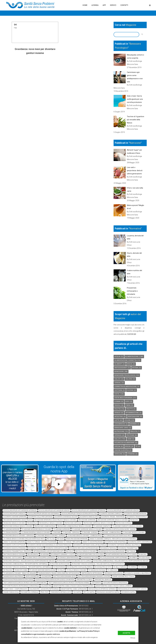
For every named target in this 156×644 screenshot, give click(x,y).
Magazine (131, 25)
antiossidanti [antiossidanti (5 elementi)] (122, 368)
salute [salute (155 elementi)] (120, 439)
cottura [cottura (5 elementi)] (120, 390)
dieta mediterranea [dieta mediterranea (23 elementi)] (125, 398)
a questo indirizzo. (53, 634)
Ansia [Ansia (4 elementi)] (131, 364)
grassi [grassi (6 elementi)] (119, 413)
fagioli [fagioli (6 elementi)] (119, 405)
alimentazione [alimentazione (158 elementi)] (134, 356)
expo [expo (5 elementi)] (129, 401)
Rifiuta (133, 638)
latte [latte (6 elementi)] (118, 420)
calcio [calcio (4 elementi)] (119, 379)
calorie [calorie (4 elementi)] (130, 379)
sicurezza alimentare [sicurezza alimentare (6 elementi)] (126, 443)
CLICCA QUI (132, 334)
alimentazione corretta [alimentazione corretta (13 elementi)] (127, 360)
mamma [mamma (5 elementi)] (135, 424)
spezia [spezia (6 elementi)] (119, 446)
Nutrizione (135, 143)
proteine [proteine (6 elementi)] (132, 435)
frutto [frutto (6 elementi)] (131, 409)
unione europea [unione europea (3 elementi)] (123, 450)
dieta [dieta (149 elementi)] (119, 394)
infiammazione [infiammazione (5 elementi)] (134, 413)
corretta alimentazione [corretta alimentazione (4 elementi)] (127, 386)
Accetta (126, 633)
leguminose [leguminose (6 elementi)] (121, 424)
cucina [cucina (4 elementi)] (132, 390)
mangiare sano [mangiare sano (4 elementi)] (123, 428)
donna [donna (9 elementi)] (119, 401)
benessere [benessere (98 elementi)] (121, 371)
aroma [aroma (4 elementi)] (137, 368)
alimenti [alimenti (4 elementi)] (120, 364)
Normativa (135, 229)
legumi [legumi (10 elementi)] (129, 420)
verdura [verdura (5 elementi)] (120, 454)
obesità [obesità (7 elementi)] (135, 431)
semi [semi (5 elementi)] (131, 439)
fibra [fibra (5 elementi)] (129, 405)
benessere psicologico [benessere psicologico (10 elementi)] (127, 375)
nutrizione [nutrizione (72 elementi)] (121, 431)
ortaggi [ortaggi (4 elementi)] (119, 435)
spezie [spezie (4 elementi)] (129, 446)
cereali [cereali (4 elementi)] (119, 383)
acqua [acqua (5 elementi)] (119, 356)
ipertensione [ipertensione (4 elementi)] (135, 416)
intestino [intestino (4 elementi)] (120, 416)
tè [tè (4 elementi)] (138, 446)
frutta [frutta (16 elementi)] (119, 409)
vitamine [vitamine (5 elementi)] (132, 454)
